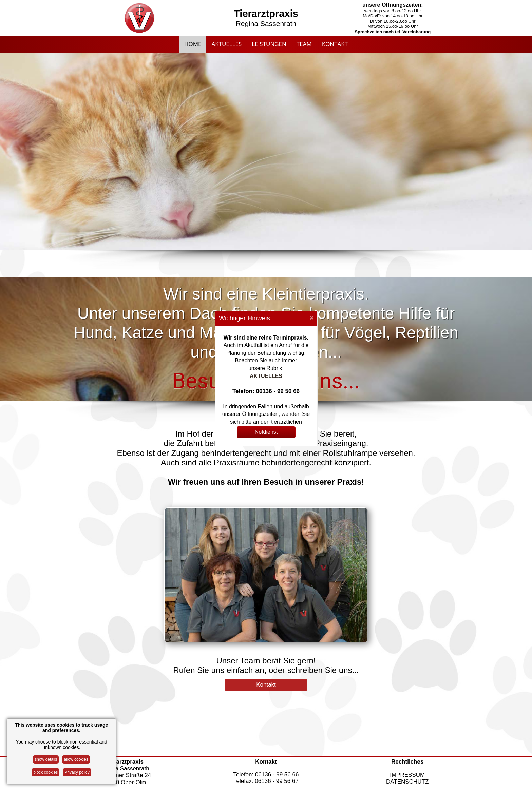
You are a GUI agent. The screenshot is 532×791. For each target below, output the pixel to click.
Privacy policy (77, 772)
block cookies (45, 772)
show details (46, 759)
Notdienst (266, 432)
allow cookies (76, 759)
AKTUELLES (266, 376)
